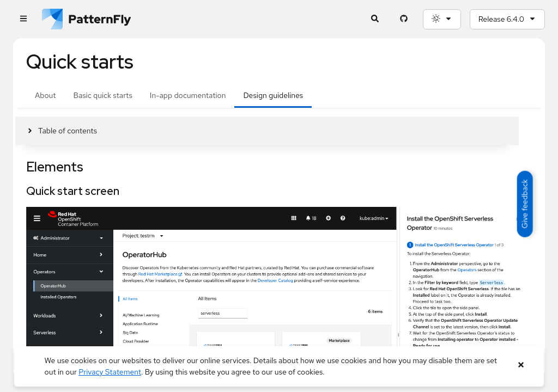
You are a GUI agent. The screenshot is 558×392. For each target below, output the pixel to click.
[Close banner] (521, 365)
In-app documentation (188, 95)
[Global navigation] (23, 19)
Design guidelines (273, 95)
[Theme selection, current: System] (442, 19)
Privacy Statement (110, 372)
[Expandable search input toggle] (375, 19)
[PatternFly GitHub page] (404, 19)
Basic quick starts (103, 95)
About (46, 95)
